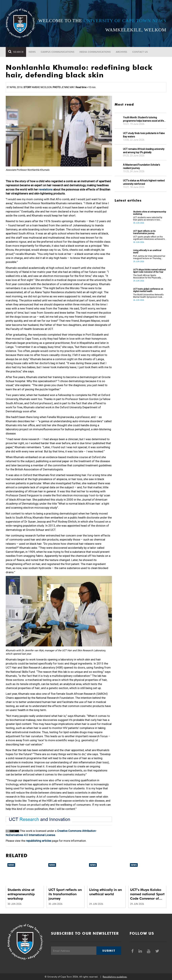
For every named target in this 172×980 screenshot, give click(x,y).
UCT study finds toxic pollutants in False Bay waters (144, 135)
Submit (109, 951)
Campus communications (58, 52)
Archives (122, 52)
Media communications (95, 52)
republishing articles (39, 841)
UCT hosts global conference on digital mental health (148, 290)
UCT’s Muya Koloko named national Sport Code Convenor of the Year (149, 271)
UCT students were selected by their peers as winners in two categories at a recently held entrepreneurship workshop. (148, 219)
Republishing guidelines (115, 977)
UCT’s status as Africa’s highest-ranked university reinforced (144, 182)
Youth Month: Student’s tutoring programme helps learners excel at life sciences (143, 119)
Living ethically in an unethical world (147, 252)
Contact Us (140, 52)
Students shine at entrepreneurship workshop (150, 213)
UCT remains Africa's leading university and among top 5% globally (144, 151)
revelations (46, 189)
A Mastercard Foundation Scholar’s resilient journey (142, 166)
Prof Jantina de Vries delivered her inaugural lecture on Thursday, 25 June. (149, 257)
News (32, 52)
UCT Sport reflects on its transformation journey (144, 232)
